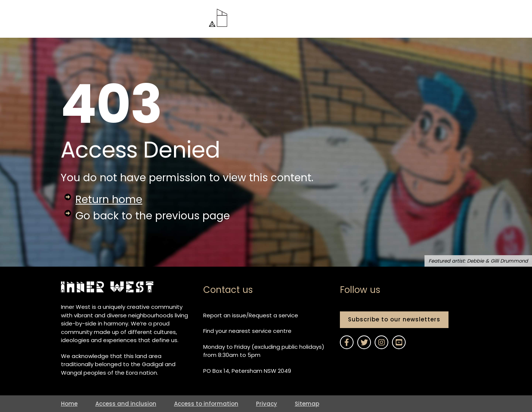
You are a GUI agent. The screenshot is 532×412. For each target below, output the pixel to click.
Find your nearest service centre (247, 331)
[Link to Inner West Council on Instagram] (381, 342)
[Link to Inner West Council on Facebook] (347, 342)
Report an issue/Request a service (251, 315)
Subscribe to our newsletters (394, 319)
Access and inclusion (126, 404)
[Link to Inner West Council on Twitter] (364, 342)
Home (69, 404)
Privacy (267, 404)
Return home (109, 199)
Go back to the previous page (153, 216)
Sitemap (307, 404)
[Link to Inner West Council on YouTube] (399, 342)
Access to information (206, 404)
